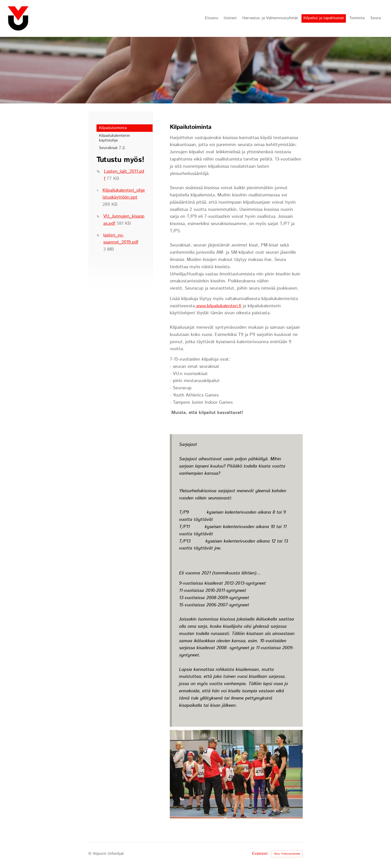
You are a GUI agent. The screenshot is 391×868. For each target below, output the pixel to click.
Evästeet (260, 854)
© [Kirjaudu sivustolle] (91, 854)
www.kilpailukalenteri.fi (218, 306)
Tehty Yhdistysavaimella (287, 854)
